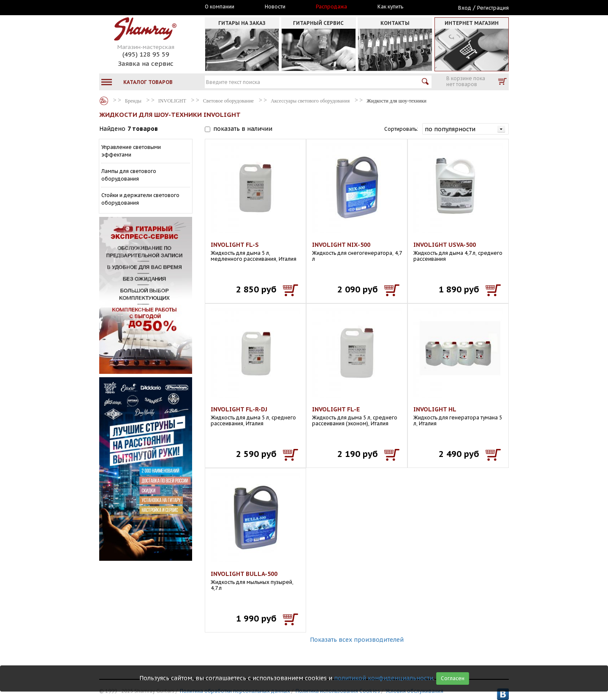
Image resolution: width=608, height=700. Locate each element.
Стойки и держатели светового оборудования (140, 199)
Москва (138, 7)
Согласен (453, 678)
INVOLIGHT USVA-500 (445, 245)
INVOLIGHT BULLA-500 (244, 574)
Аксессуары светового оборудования (310, 101)
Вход (465, 8)
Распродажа (331, 7)
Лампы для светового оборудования (129, 175)
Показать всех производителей (357, 640)
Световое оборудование (228, 101)
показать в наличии (243, 129)
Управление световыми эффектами (131, 151)
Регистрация (493, 8)
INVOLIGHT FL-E (336, 409)
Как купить (390, 7)
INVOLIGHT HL (435, 409)
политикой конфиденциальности (384, 678)
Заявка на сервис (146, 64)
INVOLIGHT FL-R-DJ (239, 409)
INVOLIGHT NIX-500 (341, 245)
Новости (275, 7)
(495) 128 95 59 (146, 54)
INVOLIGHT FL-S (235, 245)
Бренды (104, 101)
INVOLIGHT (172, 101)
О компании (220, 7)
